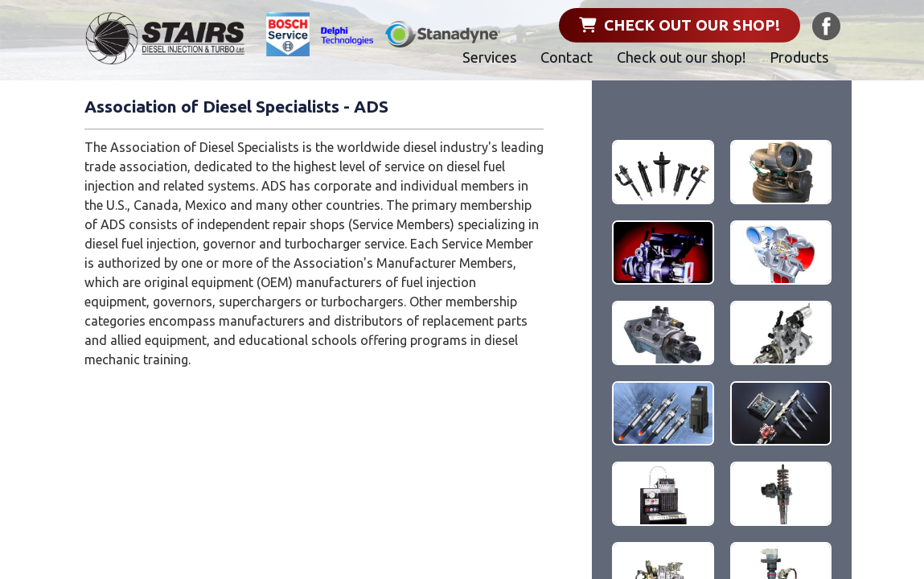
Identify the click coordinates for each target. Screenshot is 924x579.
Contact (567, 57)
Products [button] (799, 57)
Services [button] (489, 57)
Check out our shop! (680, 25)
